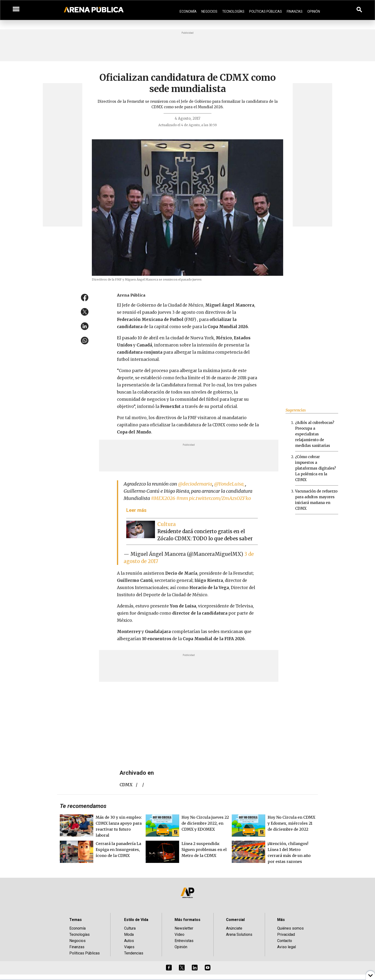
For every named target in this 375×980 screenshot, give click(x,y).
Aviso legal (287, 947)
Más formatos (187, 920)
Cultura (130, 928)
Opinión (314, 11)
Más (281, 920)
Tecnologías (233, 11)
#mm (182, 498)
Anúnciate (234, 928)
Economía (188, 11)
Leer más (136, 510)
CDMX (126, 785)
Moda (129, 934)
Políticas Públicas (266, 11)
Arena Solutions (239, 934)
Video (179, 934)
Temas (76, 920)
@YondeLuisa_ (230, 484)
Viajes (129, 947)
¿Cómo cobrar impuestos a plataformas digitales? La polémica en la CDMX (315, 468)
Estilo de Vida (136, 920)
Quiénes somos (290, 928)
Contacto (285, 941)
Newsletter (184, 928)
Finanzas (295, 11)
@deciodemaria (195, 484)
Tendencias (134, 953)
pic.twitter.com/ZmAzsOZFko (220, 498)
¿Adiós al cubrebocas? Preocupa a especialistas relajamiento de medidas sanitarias (315, 434)
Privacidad (286, 934)
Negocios (209, 11)
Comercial (235, 920)
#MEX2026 (163, 498)
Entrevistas (184, 941)
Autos (129, 941)
